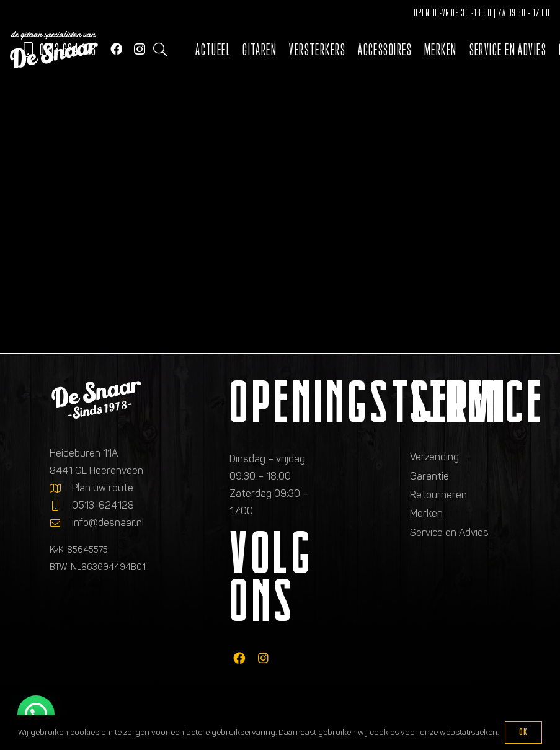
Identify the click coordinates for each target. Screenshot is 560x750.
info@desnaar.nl (108, 523)
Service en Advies (449, 533)
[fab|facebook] (239, 658)
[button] (160, 50)
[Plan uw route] (61, 488)
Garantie (429, 476)
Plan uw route (103, 488)
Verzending (434, 457)
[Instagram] (140, 49)
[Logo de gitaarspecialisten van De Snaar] (54, 50)
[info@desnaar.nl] (61, 523)
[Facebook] (116, 49)
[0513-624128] (61, 506)
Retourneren (438, 495)
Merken (426, 513)
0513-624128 (103, 505)
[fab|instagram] (263, 658)
